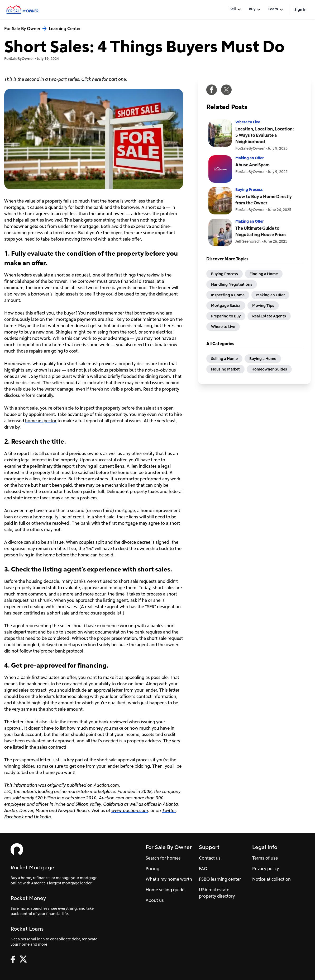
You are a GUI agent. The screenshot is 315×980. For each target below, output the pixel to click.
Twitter (169, 810)
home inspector (41, 421)
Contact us (210, 858)
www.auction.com (130, 810)
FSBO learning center (220, 879)
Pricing (152, 868)
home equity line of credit (59, 517)
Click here (91, 79)
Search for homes (163, 858)
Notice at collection (271, 879)
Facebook (14, 817)
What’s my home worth (169, 879)
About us (155, 900)
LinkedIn (42, 817)
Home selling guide (165, 890)
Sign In (300, 9)
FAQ (203, 868)
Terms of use (265, 858)
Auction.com (106, 785)
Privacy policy (266, 868)
